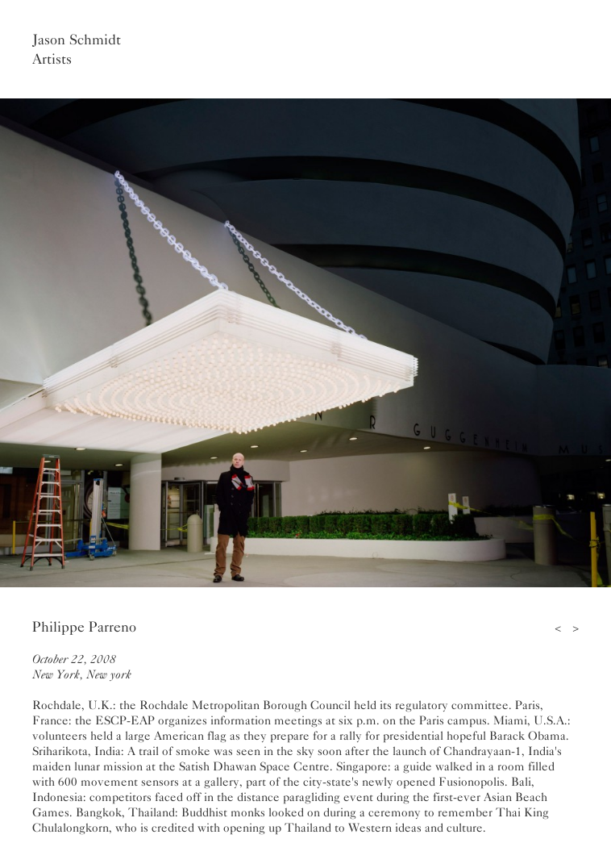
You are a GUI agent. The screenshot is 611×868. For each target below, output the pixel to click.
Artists (52, 59)
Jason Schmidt (77, 40)
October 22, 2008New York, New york (82, 667)
